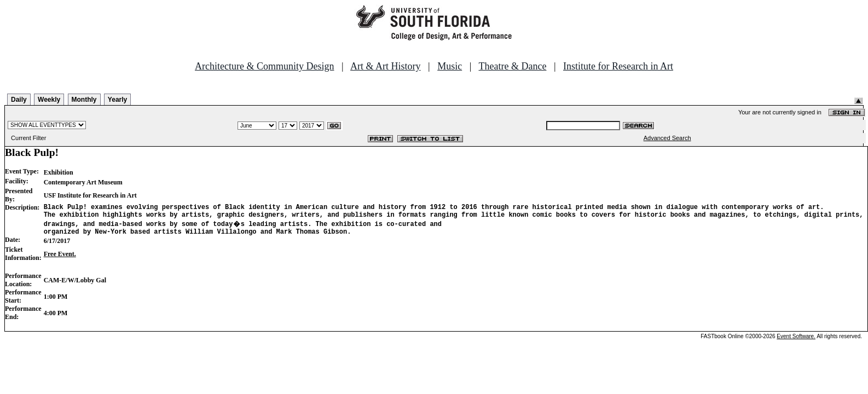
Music (450, 66)
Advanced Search (667, 138)
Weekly (49, 100)
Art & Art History (386, 66)
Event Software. (796, 341)
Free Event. (60, 259)
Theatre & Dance (512, 66)
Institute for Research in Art (618, 66)
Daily (19, 100)
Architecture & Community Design (264, 66)
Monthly (84, 100)
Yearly (117, 100)
